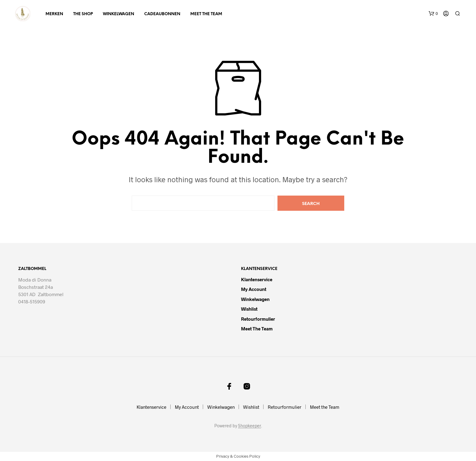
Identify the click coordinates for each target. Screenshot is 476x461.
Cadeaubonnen (162, 14)
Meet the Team (206, 14)
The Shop (83, 14)
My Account (254, 289)
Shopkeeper (250, 426)
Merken (54, 14)
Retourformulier (258, 319)
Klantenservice (257, 279)
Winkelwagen (119, 14)
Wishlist (249, 309)
